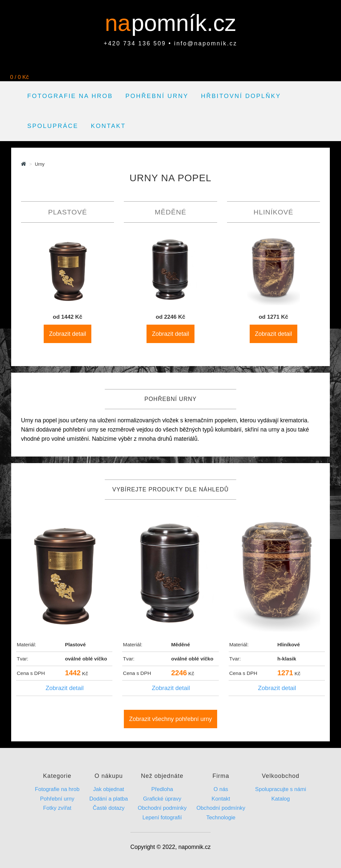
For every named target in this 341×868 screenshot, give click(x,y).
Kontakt (108, 126)
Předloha (162, 789)
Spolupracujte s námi (281, 789)
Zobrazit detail (68, 334)
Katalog (281, 799)
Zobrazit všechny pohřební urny (170, 719)
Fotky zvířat (57, 808)
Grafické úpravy (162, 799)
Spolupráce (53, 126)
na (121, 23)
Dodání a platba (109, 799)
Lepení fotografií (162, 818)
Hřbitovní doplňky (241, 96)
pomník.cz (184, 23)
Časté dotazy (109, 808)
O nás (221, 789)
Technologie (221, 818)
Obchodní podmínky (162, 808)
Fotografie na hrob (70, 96)
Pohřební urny (157, 96)
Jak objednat (109, 789)
